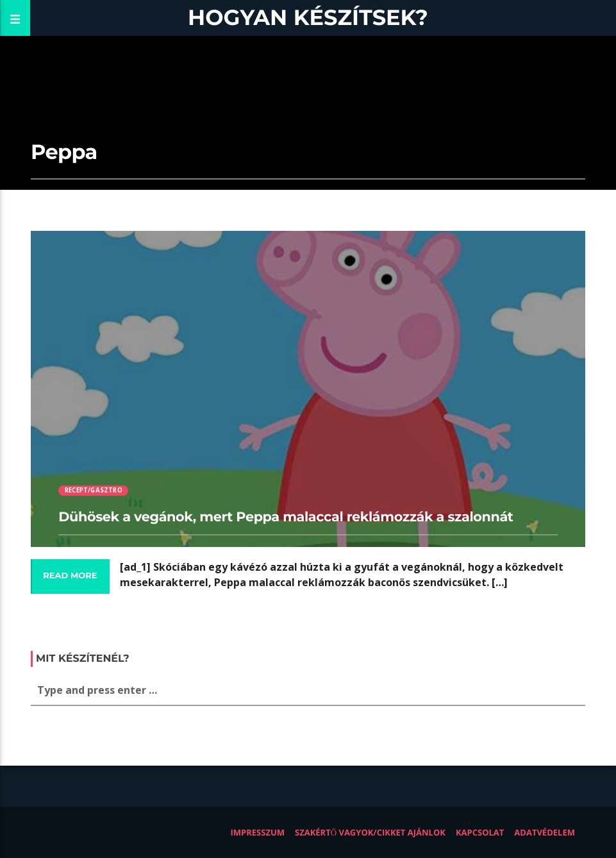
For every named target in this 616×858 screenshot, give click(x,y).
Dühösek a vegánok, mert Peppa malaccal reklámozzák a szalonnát (286, 517)
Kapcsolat (480, 832)
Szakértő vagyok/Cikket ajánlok (370, 832)
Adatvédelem (545, 832)
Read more (70, 576)
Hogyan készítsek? (308, 18)
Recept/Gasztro (94, 490)
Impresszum (257, 832)
